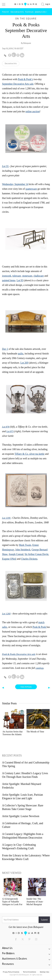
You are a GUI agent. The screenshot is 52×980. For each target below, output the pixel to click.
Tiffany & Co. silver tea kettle (30, 454)
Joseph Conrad (16, 554)
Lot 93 (20, 280)
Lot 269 (24, 363)
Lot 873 (10, 431)
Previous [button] (6, 722)
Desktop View (44, 972)
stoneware (27, 276)
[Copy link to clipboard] (5, 56)
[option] (14, 723)
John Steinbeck (23, 550)
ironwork (7, 276)
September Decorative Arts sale (18, 84)
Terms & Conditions (30, 972)
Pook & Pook (40, 627)
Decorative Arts (17, 12)
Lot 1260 (6, 614)
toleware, (17, 276)
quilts (21, 354)
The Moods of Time (35, 732)
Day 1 (5, 349)
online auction (32, 111)
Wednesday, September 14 (15, 184)
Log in (48, 4)
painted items (9, 280)
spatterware (31, 189)
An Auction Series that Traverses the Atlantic (12, 733)
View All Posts (26, 687)
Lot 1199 (6, 518)
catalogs (40, 668)
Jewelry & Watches (43, 12)
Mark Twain (25, 545)
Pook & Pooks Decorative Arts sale (19, 654)
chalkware (39, 276)
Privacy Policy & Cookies (11, 972)
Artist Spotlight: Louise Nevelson (21, 816)
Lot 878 (6, 427)
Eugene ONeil (9, 559)
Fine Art (6, 12)
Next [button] (46, 722)
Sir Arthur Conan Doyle (36, 554)
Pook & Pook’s (25, 79)
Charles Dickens (29, 559)
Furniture (29, 12)
